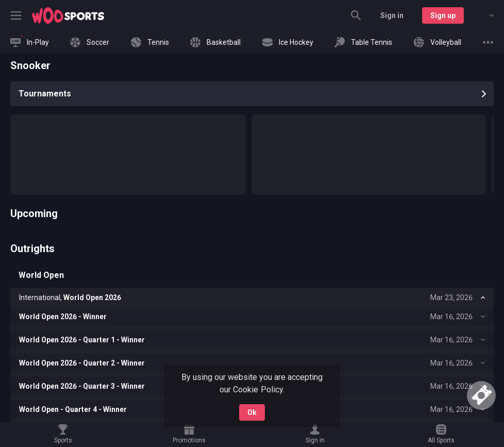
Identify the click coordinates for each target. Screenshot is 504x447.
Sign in (392, 15)
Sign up (443, 15)
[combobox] (484, 15)
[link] (68, 15)
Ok (252, 412)
